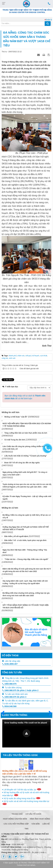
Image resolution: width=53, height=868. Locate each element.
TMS (26, 829)
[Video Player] (26, 733)
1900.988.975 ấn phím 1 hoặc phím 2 (20, 690)
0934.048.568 (9, 706)
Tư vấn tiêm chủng (13, 688)
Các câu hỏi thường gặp (16, 824)
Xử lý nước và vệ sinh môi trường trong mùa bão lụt (26, 803)
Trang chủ (17, 814)
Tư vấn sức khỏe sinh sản (16, 694)
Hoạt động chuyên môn (15, 819)
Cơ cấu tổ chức (33, 814)
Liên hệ (46, 824)
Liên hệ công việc (13, 661)
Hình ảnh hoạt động (40, 819)
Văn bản (35, 824)
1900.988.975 (9, 684)
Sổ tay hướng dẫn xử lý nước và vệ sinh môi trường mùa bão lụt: (26, 794)
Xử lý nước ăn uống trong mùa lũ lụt (21, 798)
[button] (26, 733)
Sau (49, 713)
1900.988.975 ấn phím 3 (14, 697)
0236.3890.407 (10, 664)
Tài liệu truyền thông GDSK (20, 755)
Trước (4, 715)
